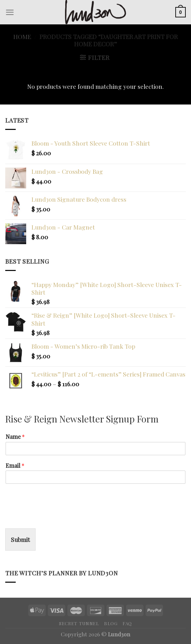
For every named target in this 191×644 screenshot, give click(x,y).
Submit (20, 539)
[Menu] (10, 12)
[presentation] (58, 517)
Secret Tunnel (79, 623)
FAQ (127, 623)
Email (15, 466)
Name (15, 437)
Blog (111, 623)
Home (22, 36)
